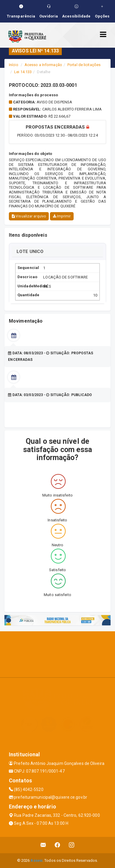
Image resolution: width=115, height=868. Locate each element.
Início (14, 65)
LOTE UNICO (30, 252)
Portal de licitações (84, 65)
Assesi (37, 860)
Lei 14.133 (23, 72)
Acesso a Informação (43, 65)
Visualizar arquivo (29, 216)
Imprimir (62, 216)
